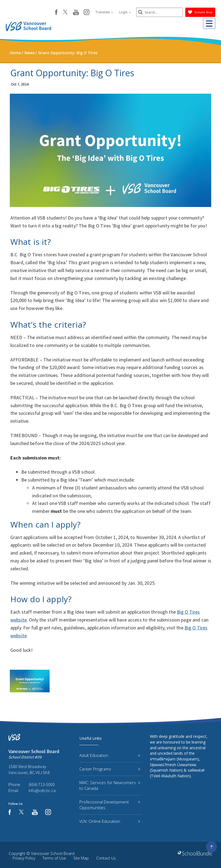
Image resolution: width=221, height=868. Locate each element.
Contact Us (106, 858)
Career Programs (109, 769)
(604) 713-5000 (42, 784)
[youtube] (73, 13)
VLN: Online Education (109, 821)
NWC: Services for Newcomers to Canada (109, 785)
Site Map (81, 858)
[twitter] (63, 13)
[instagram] (84, 13)
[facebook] (54, 12)
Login (123, 12)
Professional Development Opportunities (109, 805)
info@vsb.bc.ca (42, 790)
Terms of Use (54, 858)
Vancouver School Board (53, 853)
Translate (102, 12)
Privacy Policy (24, 858)
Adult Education (109, 755)
